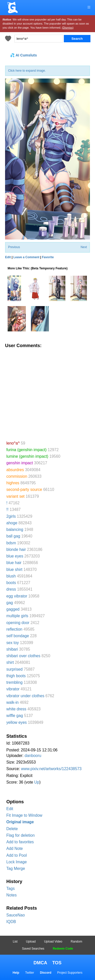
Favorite (48, 257)
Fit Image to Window (24, 815)
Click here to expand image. (27, 71)
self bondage (18, 636)
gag (10, 603)
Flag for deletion (21, 835)
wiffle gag (15, 716)
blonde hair (16, 549)
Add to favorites (20, 842)
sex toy (13, 643)
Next (84, 247)
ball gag (13, 536)
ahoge (12, 523)
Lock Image (17, 862)
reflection (14, 629)
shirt (10, 662)
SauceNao (16, 915)
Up (37, 782)
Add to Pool (17, 855)
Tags (11, 888)
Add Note (15, 848)
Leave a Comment (26, 257)
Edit (10, 809)
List (15, 942)
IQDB (11, 922)
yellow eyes (17, 722)
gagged (13, 609)
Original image (20, 822)
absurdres (15, 470)
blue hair (14, 563)
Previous (14, 247)
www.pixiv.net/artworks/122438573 (51, 769)
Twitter (30, 973)
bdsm (11, 543)
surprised (14, 669)
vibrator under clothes (25, 696)
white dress (16, 709)
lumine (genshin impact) (27, 456)
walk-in (13, 702)
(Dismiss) (68, 28)
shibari (12, 649)
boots (11, 583)
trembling (14, 682)
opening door (18, 623)
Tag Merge (16, 868)
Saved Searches (33, 949)
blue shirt (14, 569)
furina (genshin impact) (26, 450)
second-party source (24, 489)
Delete (12, 829)
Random (76, 942)
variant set (15, 496)
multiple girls (17, 616)
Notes (12, 895)
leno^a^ (13, 443)
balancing (15, 529)
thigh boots (16, 676)
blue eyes (15, 556)
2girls (11, 516)
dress (11, 589)
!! (7, 509)
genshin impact (20, 463)
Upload (31, 942)
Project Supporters (70, 973)
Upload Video (53, 942)
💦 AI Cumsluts (23, 55)
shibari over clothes (23, 656)
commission (17, 476)
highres (13, 483)
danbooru (33, 756)
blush (11, 576)
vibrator (13, 689)
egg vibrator (17, 596)
